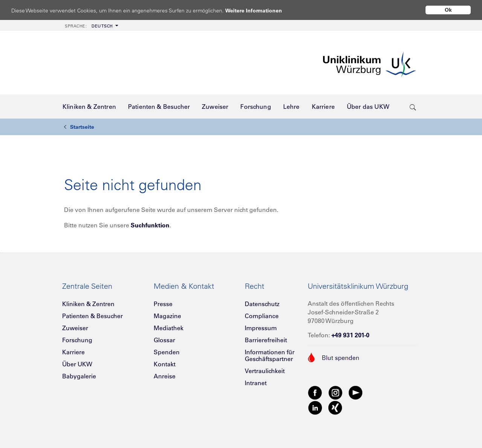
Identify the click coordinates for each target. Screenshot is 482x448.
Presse (163, 304)
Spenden (167, 352)
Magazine (167, 316)
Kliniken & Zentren (88, 304)
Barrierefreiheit (266, 340)
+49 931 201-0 (350, 335)
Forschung (77, 340)
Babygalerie (79, 376)
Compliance (262, 316)
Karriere (73, 352)
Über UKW (77, 364)
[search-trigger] (413, 107)
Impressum (261, 328)
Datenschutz (262, 304)
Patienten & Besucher (92, 316)
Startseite (79, 127)
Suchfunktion (150, 225)
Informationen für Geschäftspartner (270, 355)
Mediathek (169, 328)
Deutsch (89, 26)
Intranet (256, 383)
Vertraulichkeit (265, 371)
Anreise (165, 376)
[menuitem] (91, 25)
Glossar (164, 340)
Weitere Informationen (261, 10)
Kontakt (165, 364)
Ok (448, 10)
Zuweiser (75, 328)
